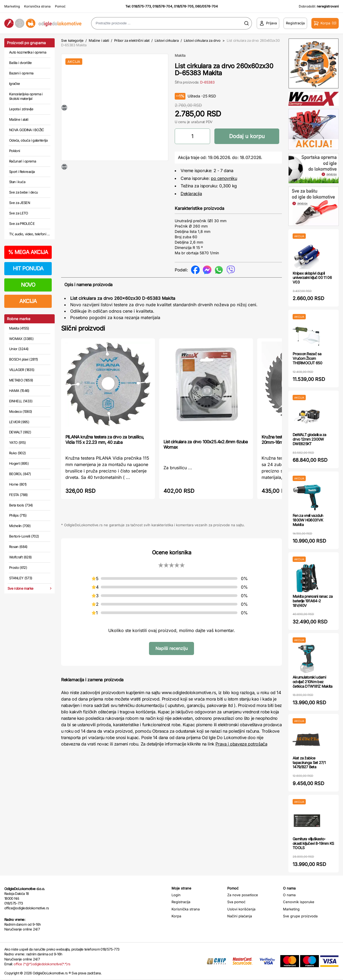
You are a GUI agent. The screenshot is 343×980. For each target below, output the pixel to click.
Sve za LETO (19, 213)
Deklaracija (191, 194)
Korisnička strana (37, 6)
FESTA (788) (18, 495)
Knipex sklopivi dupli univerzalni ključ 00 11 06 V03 (312, 278)
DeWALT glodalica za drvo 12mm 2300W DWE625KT (310, 439)
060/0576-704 (206, 6)
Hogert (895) (19, 463)
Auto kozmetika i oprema (28, 52)
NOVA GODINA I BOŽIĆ (27, 130)
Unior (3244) (19, 349)
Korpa (176, 916)
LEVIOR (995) (19, 422)
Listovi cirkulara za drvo (202, 40)
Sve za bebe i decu (23, 192)
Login (176, 895)
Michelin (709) (20, 526)
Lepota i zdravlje (21, 109)
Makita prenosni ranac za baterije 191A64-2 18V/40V (313, 601)
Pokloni (14, 151)
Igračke (14, 84)
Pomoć (60, 6)
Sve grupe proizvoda (300, 916)
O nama (289, 895)
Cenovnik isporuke (299, 902)
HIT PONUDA (28, 268)
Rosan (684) (18, 547)
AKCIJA (28, 301)
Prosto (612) (18, 567)
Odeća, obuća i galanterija (28, 140)
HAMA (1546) (19, 391)
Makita (180, 55)
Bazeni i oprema (21, 73)
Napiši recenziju (171, 648)
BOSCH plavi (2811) (23, 359)
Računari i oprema (23, 161)
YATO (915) (18, 442)
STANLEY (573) (21, 578)
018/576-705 (184, 6)
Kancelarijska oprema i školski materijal (26, 96)
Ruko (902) (18, 453)
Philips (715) (18, 515)
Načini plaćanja (240, 916)
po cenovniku (224, 178)
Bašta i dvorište (20, 63)
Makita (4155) (19, 328)
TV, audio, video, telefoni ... (29, 234)
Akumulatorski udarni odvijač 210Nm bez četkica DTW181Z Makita (313, 682)
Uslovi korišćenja (241, 909)
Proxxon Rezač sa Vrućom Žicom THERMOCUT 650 (307, 358)
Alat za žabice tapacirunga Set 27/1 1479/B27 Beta (309, 763)
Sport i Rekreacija (22, 172)
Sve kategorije (72, 40)
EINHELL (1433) (21, 401)
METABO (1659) (21, 380)
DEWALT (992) (20, 432)
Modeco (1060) (21, 411)
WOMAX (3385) (21, 339)
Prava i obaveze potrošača (241, 744)
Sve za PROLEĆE (22, 224)
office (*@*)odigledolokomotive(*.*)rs (42, 964)
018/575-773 (141, 6)
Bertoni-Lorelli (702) (24, 536)
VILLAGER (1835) (22, 370)
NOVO (28, 285)
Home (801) (18, 484)
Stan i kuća (17, 182)
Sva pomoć (236, 902)
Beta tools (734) (21, 505)
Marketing (12, 6)
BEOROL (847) (20, 474)
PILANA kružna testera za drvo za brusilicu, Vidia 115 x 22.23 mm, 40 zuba (105, 440)
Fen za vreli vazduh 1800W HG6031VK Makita (308, 520)
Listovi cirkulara (167, 40)
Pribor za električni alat (132, 40)
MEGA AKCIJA (28, 252)
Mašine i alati (19, 119)
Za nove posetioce (243, 895)
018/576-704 (162, 6)
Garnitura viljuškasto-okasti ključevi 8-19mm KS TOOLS (313, 843)
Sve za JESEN (20, 203)
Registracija (181, 902)
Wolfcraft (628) (20, 557)
